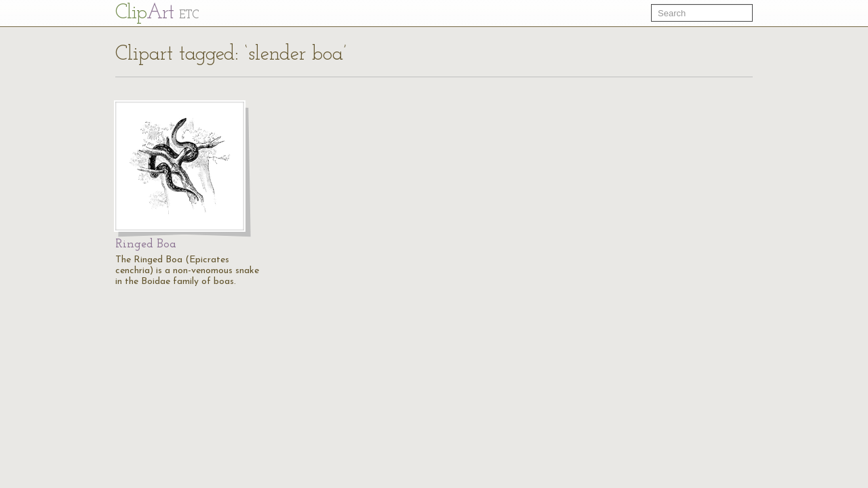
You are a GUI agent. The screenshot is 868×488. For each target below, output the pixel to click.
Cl (157, 13)
